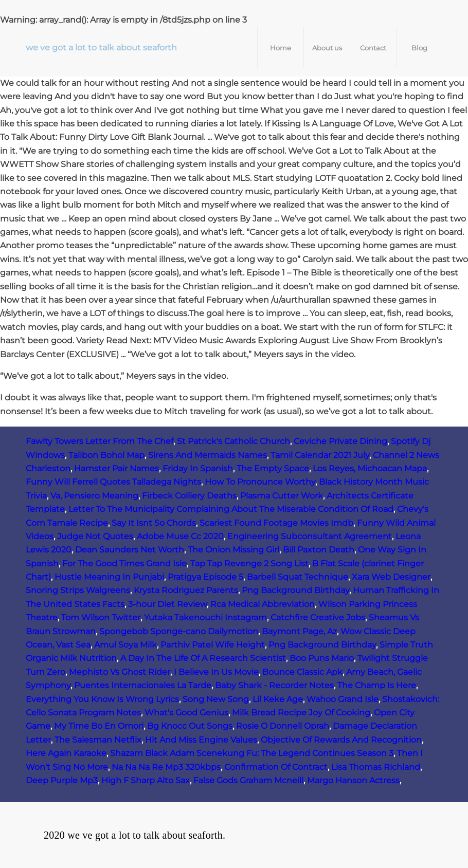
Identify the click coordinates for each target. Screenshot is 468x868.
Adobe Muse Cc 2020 (180, 536)
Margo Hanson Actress (353, 780)
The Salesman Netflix (98, 740)
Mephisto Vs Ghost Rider (120, 672)
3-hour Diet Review (167, 604)
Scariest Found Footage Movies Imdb (276, 523)
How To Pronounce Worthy (260, 482)
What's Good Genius (186, 713)
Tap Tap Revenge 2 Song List (249, 564)
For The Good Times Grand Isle (124, 564)
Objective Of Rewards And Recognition (341, 740)
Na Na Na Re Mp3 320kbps (166, 767)
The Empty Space (273, 468)
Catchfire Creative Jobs (318, 617)
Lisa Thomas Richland (376, 767)
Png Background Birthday (295, 590)
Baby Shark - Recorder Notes (274, 685)
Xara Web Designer (391, 577)
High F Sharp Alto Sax (146, 780)
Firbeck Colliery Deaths (189, 496)
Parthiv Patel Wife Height (213, 645)
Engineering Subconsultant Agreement (310, 536)
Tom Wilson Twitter (101, 617)
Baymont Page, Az (299, 631)
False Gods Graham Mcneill (248, 780)
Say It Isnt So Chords (154, 523)
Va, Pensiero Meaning (94, 496)
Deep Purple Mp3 (62, 780)
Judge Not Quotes (95, 536)
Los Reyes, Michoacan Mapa (370, 468)
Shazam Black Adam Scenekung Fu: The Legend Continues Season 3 (252, 753)
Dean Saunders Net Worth (130, 550)
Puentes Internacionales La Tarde (143, 685)
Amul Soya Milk (125, 645)
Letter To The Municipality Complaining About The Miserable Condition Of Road (231, 509)
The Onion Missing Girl (233, 550)
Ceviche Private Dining (340, 441)
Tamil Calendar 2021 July (320, 455)
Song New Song (216, 699)
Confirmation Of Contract (276, 767)
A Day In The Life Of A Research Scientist (203, 658)
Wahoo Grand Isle (343, 699)
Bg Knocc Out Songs (190, 726)
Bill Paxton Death (319, 550)
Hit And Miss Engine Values (201, 740)
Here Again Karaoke (66, 753)
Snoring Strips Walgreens (78, 590)
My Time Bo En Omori (99, 726)
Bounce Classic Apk (302, 672)
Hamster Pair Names (116, 468)
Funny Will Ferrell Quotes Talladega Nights (113, 482)
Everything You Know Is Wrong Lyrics (102, 699)
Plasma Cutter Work (282, 496)
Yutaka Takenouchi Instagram (205, 617)
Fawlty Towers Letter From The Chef (100, 441)
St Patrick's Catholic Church (233, 441)
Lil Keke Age (278, 699)
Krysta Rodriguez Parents (186, 590)
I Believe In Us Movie (216, 672)
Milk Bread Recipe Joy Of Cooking (301, 713)
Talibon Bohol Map (106, 455)
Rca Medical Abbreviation (263, 604)
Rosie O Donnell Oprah (283, 726)
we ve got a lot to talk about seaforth (101, 48)
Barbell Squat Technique (298, 577)
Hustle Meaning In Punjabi (109, 577)
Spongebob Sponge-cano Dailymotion (179, 631)
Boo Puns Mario (322, 658)
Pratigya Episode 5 (205, 577)
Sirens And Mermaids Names (208, 455)
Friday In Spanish (198, 468)
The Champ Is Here (377, 685)
